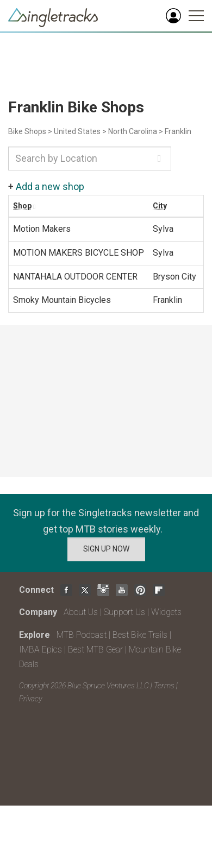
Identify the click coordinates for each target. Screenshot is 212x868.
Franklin (178, 131)
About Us (81, 612)
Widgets (166, 612)
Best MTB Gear (95, 650)
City (160, 206)
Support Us (124, 612)
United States (77, 131)
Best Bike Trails (140, 635)
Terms (164, 686)
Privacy (30, 699)
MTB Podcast (82, 635)
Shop (22, 206)
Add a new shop (50, 186)
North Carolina (133, 131)
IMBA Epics (40, 650)
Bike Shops (27, 131)
